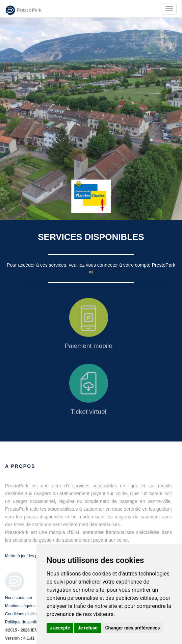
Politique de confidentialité (29, 622)
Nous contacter (19, 598)
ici (91, 272)
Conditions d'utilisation (25, 614)
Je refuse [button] (88, 628)
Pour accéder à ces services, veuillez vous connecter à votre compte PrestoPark (91, 265)
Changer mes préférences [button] (132, 628)
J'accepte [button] (60, 628)
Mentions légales (20, 606)
